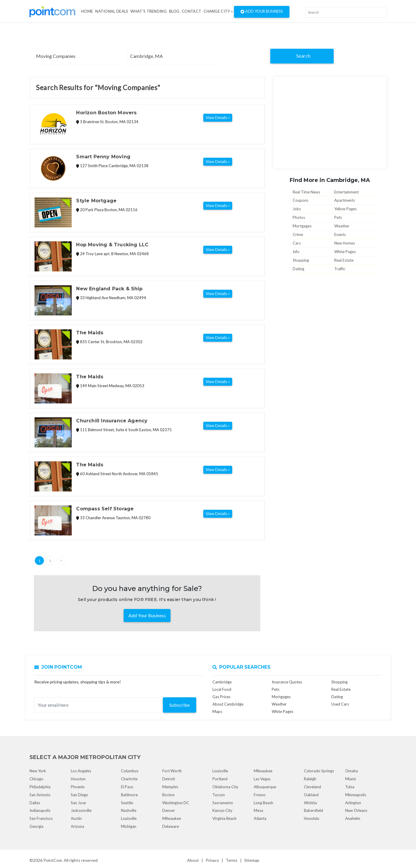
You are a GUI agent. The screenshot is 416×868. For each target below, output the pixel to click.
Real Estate (344, 260)
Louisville (129, 818)
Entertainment (347, 192)
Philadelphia (40, 787)
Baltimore (129, 795)
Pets (338, 217)
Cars (297, 243)
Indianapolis (40, 810)
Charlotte (129, 779)
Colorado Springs (319, 771)
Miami (351, 779)
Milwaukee (172, 818)
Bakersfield (313, 810)
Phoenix (78, 787)
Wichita (310, 803)
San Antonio (40, 795)
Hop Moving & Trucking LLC (112, 245)
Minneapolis (356, 795)
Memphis (170, 787)
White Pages (345, 252)
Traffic (340, 269)
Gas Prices (221, 697)
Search (303, 56)
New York (38, 771)
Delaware (171, 826)
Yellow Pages (345, 209)
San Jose (78, 803)
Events (340, 234)
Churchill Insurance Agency (112, 421)
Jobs (297, 209)
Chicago (36, 779)
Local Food (222, 689)
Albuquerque (265, 787)
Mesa (258, 810)
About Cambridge (228, 704)
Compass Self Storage (105, 509)
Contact (191, 11)
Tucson (219, 795)
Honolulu (312, 818)
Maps (217, 711)
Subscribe (180, 705)
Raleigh (310, 779)
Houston (78, 779)
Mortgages (302, 226)
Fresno (260, 795)
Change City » (218, 11)
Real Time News (306, 192)
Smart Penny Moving (103, 157)
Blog (174, 11)
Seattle (127, 803)
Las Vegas (262, 779)
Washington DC (176, 803)
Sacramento (223, 803)
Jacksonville (81, 810)
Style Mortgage (96, 201)
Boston (168, 795)
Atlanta (260, 818)
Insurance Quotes (287, 682)
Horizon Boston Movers (106, 113)
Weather (342, 226)
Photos (299, 217)
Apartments (345, 200)
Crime (298, 234)
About (193, 860)
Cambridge (222, 682)
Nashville (129, 810)
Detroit (169, 779)
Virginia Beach (225, 818)
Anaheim (353, 818)
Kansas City (222, 810)
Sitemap (252, 860)
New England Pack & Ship (109, 289)
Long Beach (263, 803)
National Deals (112, 11)
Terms (232, 860)
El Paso (127, 787)
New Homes (345, 243)
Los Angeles (81, 771)
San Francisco (41, 818)
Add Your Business (262, 12)
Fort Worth (172, 771)
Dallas (35, 803)
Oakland (311, 795)
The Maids (90, 333)
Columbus (130, 771)
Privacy (212, 860)
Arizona (77, 826)
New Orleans (356, 810)
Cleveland (312, 787)
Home (87, 11)
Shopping (301, 260)
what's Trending (149, 11)
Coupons (300, 200)
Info (296, 252)
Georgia (36, 826)
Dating (298, 269)
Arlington (353, 803)
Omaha (352, 771)
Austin (76, 818)
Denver (169, 810)
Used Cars (340, 704)
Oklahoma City (225, 787)
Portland (220, 779)
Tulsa (350, 787)
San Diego (80, 795)
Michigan (129, 826)
